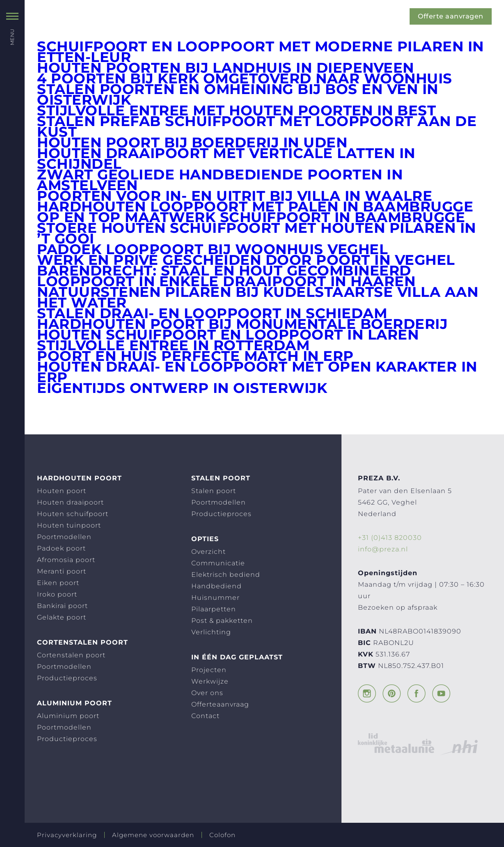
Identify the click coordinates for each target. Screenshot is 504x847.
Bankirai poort (62, 606)
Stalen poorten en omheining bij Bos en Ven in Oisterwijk (238, 94)
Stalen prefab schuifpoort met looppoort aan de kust (257, 126)
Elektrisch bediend (226, 575)
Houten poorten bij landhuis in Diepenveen (226, 68)
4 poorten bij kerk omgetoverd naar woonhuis (245, 78)
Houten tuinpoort (69, 525)
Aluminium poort (68, 716)
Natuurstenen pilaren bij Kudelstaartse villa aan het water (258, 297)
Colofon (222, 835)
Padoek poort (61, 548)
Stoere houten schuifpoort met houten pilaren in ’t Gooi (257, 233)
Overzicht (208, 552)
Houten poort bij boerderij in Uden (192, 142)
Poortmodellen (64, 537)
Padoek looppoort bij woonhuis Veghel (212, 249)
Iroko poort (57, 594)
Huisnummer (215, 598)
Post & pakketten (222, 621)
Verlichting (211, 632)
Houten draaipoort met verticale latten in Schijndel (226, 158)
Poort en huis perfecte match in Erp (195, 356)
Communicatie (218, 563)
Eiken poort (58, 583)
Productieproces (67, 678)
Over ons (207, 693)
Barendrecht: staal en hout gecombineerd (224, 271)
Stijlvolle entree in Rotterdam (173, 345)
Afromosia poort (66, 560)
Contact (205, 716)
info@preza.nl (383, 549)
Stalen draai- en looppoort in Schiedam (212, 313)
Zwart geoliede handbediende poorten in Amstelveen (220, 180)
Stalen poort (214, 491)
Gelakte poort (62, 617)
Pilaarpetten (214, 609)
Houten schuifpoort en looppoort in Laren (228, 335)
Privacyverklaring (67, 835)
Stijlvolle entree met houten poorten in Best (236, 110)
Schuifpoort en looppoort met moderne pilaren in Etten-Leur (260, 52)
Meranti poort (62, 571)
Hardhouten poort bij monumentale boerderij (242, 324)
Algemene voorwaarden (153, 835)
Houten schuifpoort (73, 514)
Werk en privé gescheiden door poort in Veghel (246, 260)
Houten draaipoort (70, 502)
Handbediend (216, 586)
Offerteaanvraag (220, 704)
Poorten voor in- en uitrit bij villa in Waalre (235, 196)
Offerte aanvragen (451, 16)
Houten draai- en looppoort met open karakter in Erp (257, 372)
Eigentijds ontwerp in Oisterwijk (182, 388)
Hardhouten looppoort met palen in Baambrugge (255, 207)
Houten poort (62, 491)
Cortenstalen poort (71, 655)
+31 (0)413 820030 (390, 538)
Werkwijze (210, 681)
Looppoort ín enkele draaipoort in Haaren (226, 281)
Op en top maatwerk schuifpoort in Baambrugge (251, 217)
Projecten (209, 670)
